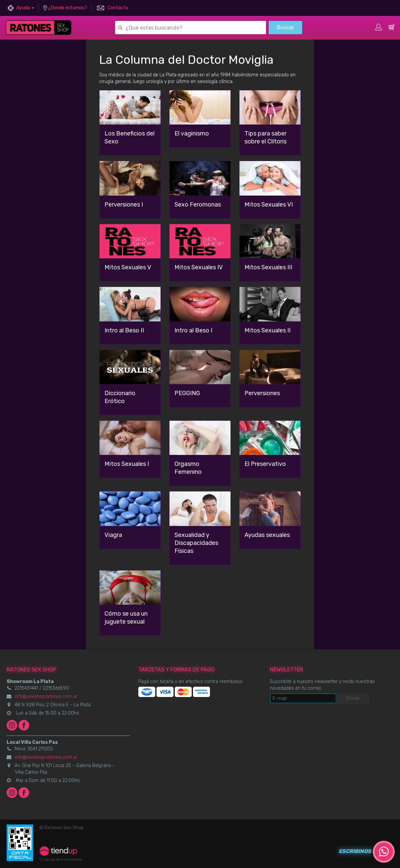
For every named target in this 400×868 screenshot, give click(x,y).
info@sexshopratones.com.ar (46, 696)
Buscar (285, 27)
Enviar (353, 698)
